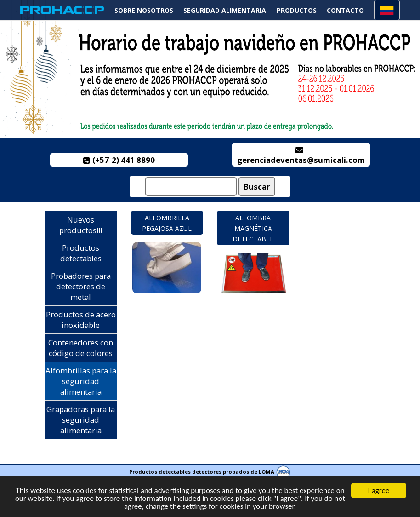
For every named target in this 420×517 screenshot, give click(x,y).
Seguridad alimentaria (225, 10)
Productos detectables (81, 253)
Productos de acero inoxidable (81, 320)
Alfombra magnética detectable (253, 228)
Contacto (345, 10)
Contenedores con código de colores (81, 348)
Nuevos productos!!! (81, 225)
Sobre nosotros (144, 10)
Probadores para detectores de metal (81, 286)
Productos (297, 10)
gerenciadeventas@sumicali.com (301, 156)
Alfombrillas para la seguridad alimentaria (81, 381)
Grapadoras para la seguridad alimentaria (81, 420)
